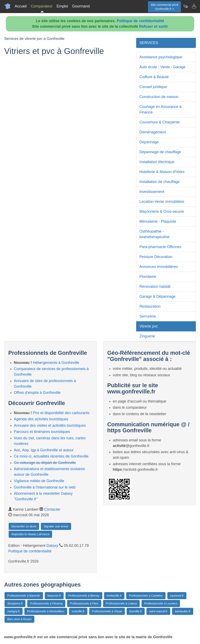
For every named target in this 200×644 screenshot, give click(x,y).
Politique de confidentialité (140, 21)
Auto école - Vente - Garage (162, 67)
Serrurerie (148, 316)
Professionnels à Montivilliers (46, 611)
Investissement (152, 192)
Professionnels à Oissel (107, 611)
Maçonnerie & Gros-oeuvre (162, 211)
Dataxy (52, 546)
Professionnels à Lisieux (121, 603)
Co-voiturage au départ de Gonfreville (45, 463)
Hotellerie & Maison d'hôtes (162, 172)
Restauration (150, 306)
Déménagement (153, 132)
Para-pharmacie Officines (160, 247)
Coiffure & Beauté (154, 77)
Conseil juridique (153, 87)
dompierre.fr (15, 603)
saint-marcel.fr (158, 611)
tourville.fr (136, 611)
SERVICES (149, 43)
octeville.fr (78, 611)
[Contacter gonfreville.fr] (194, 6)
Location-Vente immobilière (162, 202)
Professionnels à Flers (84, 603)
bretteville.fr (114, 596)
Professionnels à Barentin (24, 596)
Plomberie (148, 277)
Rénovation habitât (155, 287)
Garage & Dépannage (158, 296)
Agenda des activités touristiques (41, 419)
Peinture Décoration (156, 257)
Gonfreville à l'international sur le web (45, 487)
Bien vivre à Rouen (19, 619)
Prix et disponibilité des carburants (61, 413)
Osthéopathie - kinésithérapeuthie (155, 234)
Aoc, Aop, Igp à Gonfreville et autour (44, 450)
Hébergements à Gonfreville (56, 363)
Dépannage (149, 142)
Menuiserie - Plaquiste (158, 221)
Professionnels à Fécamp (46, 603)
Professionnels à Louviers (161, 603)
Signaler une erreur (56, 526)
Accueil (21, 6)
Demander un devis (24, 526)
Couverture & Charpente (160, 122)
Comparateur (42, 6)
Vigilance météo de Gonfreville (39, 481)
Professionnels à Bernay (84, 596)
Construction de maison (159, 97)
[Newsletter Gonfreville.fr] (186, 6)
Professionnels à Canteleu (146, 596)
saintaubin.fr (183, 611)
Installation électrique (157, 162)
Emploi (62, 6)
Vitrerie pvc (149, 326)
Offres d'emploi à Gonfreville (37, 393)
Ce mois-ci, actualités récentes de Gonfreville (51, 456)
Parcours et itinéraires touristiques (42, 432)
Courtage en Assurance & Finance (161, 109)
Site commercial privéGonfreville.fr (164, 7)
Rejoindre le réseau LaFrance (30, 534)
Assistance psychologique (161, 57)
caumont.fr (177, 596)
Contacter (52, 509)
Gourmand (81, 6)
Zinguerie (147, 336)
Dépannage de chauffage (160, 152)
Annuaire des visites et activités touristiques (50, 425)
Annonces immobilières (159, 267)
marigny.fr (14, 611)
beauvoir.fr (54, 596)
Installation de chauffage (160, 182)
